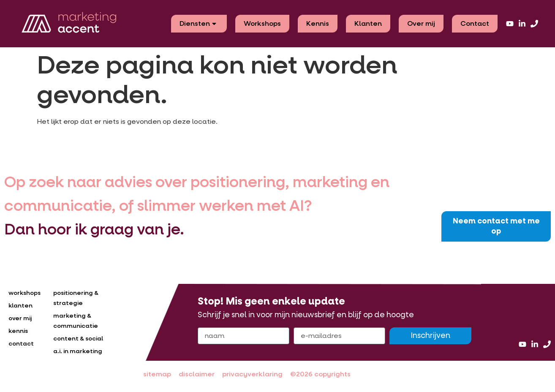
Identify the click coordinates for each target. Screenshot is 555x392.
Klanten (368, 23)
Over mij (421, 23)
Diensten (199, 23)
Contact (475, 23)
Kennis (318, 23)
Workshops (262, 23)
